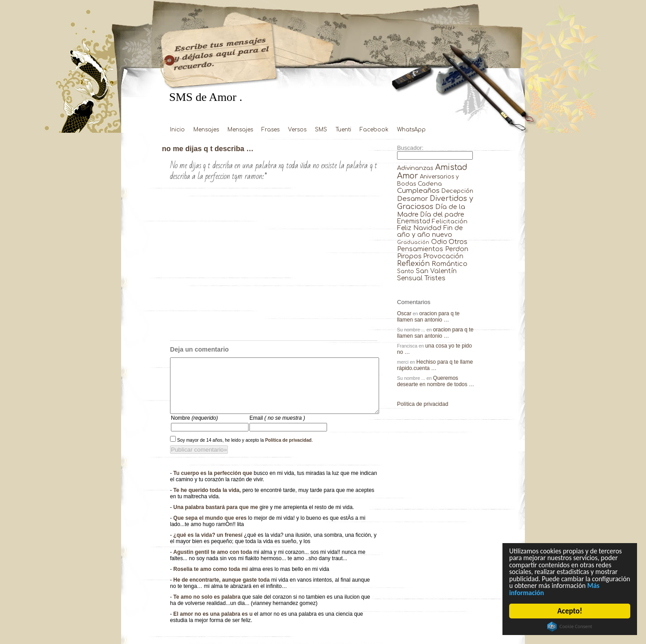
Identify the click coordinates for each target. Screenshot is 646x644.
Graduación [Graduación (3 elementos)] (413, 242)
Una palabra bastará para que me (216, 518)
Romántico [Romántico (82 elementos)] (450, 264)
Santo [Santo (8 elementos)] (406, 272)
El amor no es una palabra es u (214, 625)
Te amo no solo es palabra (207, 608)
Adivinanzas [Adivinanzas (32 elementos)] (415, 168)
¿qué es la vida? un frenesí (208, 546)
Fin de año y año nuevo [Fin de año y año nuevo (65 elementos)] (430, 231)
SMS (321, 130)
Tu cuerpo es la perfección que (213, 484)
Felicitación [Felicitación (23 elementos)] (450, 222)
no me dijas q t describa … (208, 148)
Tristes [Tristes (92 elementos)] (435, 278)
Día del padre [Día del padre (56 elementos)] (442, 215)
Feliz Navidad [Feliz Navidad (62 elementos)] (419, 228)
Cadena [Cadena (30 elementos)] (430, 184)
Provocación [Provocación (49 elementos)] (443, 256)
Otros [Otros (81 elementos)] (458, 242)
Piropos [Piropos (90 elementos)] (409, 256)
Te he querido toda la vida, (208, 501)
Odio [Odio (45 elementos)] (439, 242)
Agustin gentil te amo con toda (213, 563)
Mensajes (206, 130)
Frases (271, 130)
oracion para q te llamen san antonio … (428, 317)
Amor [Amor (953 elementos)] (408, 176)
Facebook (374, 130)
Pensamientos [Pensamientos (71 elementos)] (420, 249)
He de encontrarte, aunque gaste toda (222, 591)
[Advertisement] (274, 273)
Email (277, 429)
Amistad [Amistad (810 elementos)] (451, 168)
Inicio (177, 130)
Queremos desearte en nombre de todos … (436, 381)
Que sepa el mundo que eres (211, 529)
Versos (297, 130)
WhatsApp (411, 130)
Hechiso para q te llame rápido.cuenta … (435, 365)
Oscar (404, 313)
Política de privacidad (288, 451)
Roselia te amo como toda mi (211, 580)
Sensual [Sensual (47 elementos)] (410, 278)
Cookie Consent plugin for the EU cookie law (570, 627)
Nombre (194, 429)
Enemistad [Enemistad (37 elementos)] (414, 221)
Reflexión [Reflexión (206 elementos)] (413, 264)
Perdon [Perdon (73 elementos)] (457, 249)
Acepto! (570, 611)
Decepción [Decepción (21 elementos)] (457, 191)
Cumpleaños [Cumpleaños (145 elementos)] (418, 191)
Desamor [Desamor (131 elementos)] (412, 199)
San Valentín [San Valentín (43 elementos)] (436, 271)
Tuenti (343, 130)
